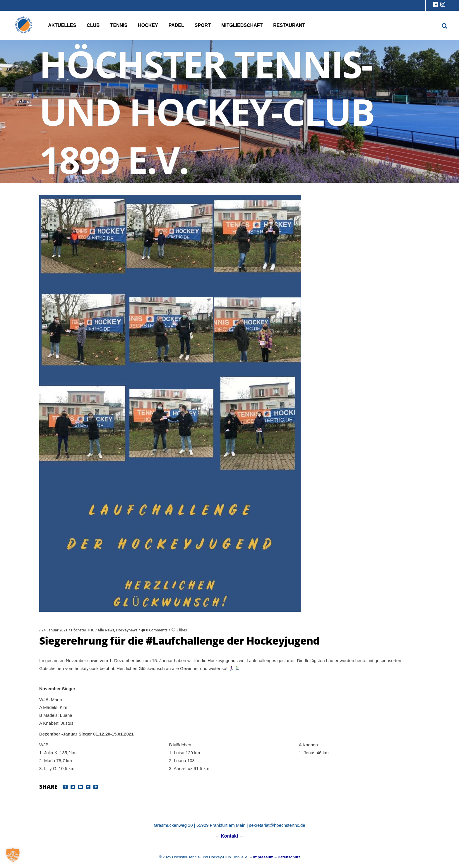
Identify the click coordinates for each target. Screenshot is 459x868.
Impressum (263, 857)
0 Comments (154, 630)
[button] (13, 855)
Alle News (106, 630)
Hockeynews (127, 630)
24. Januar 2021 (55, 630)
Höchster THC (82, 630)
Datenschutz (289, 857)
